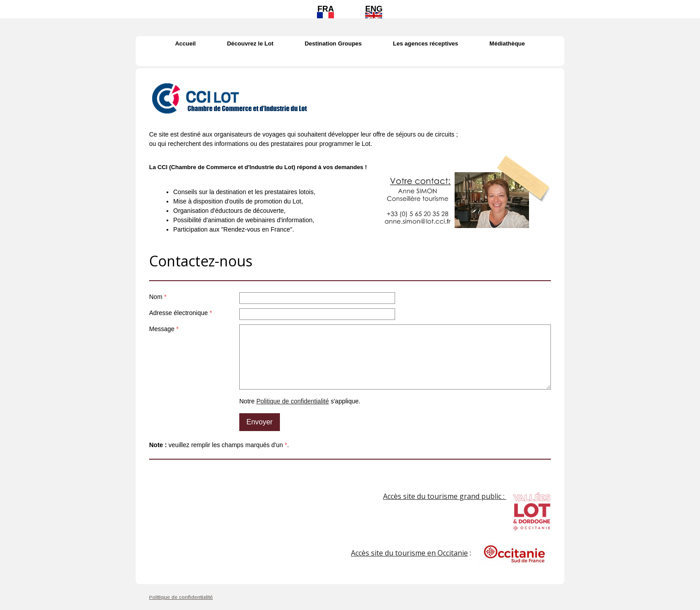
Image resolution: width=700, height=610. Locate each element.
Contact (350, 59)
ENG (374, 9)
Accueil (185, 44)
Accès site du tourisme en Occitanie (409, 553)
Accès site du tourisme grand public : (445, 496)
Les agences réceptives (425, 44)
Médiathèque (507, 44)
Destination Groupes (333, 44)
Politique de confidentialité (293, 401)
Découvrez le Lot (250, 44)
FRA (326, 9)
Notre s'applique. (300, 401)
